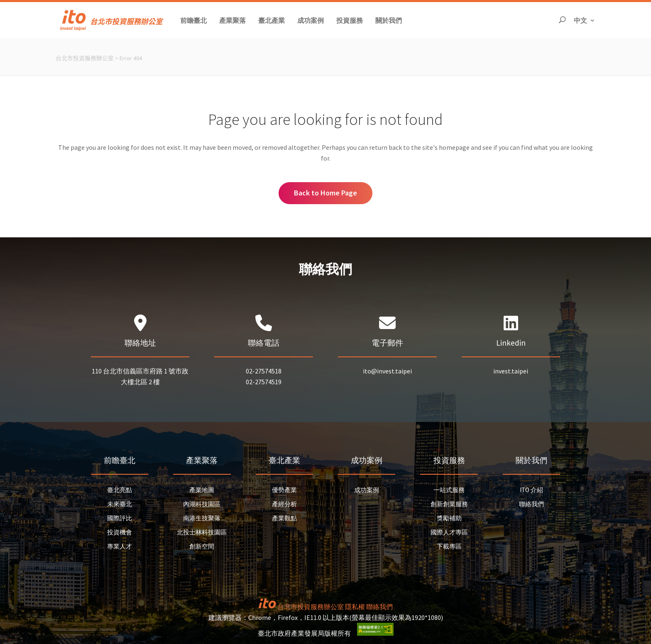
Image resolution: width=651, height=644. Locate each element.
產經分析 (284, 504)
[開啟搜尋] (562, 20)
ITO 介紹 (531, 490)
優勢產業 (284, 490)
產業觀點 (284, 518)
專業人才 (120, 546)
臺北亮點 (120, 490)
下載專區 (449, 546)
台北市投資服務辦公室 (85, 58)
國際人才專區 (449, 532)
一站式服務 (449, 490)
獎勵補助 (449, 518)
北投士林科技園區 (202, 532)
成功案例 (367, 490)
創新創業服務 (449, 504)
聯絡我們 (531, 504)
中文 (585, 20)
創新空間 (202, 546)
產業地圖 (202, 490)
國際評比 (120, 518)
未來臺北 (120, 504)
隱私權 (355, 607)
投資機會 (120, 532)
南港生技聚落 (202, 518)
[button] (193, 20)
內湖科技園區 (202, 504)
